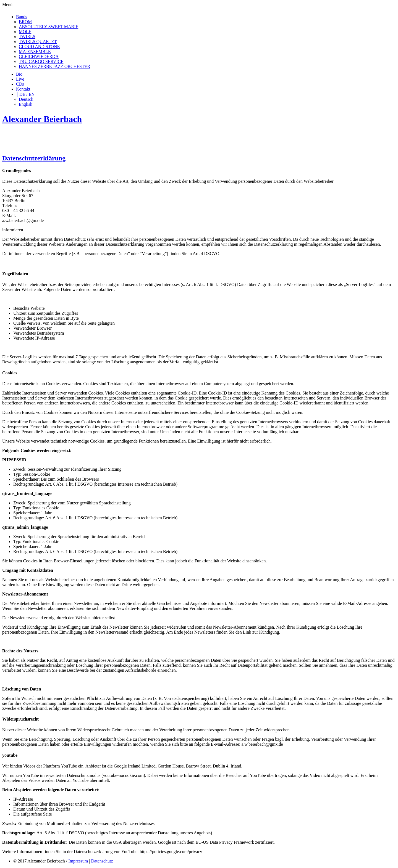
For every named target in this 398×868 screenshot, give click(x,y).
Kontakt (23, 89)
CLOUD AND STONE (39, 47)
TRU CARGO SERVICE (41, 61)
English (26, 104)
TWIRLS (27, 37)
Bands (22, 17)
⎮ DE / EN (25, 94)
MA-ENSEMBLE (35, 51)
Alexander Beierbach (42, 119)
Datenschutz (102, 861)
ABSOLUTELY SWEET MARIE (49, 27)
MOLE (25, 32)
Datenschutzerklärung (34, 158)
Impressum (78, 861)
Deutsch (26, 99)
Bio (19, 74)
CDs (20, 84)
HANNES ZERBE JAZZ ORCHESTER (54, 66)
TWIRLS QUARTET (38, 42)
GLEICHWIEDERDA (39, 56)
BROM (25, 22)
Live (20, 79)
